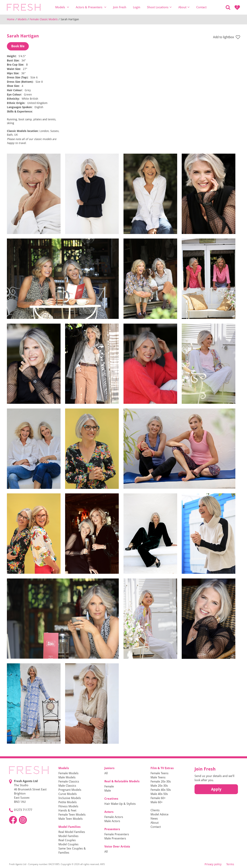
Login (137, 7)
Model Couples (68, 844)
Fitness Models (68, 806)
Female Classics (69, 782)
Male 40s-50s (159, 794)
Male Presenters (115, 838)
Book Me (18, 46)
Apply (216, 789)
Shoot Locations (159, 7)
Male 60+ (157, 802)
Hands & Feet (67, 810)
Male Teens (158, 777)
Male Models (67, 777)
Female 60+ (158, 798)
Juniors (109, 768)
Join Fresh (120, 7)
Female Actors (114, 817)
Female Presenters (117, 834)
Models (62, 7)
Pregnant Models (70, 790)
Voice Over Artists (117, 847)
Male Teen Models (71, 819)
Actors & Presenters (91, 7)
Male (108, 791)
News (154, 819)
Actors (109, 812)
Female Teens (160, 773)
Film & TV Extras (162, 768)
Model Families (69, 827)
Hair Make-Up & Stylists (120, 804)
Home (11, 19)
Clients (155, 810)
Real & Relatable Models (122, 781)
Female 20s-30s (161, 782)
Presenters (112, 829)
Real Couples (67, 840)
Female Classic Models (44, 19)
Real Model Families (72, 832)
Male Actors (112, 821)
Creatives (111, 799)
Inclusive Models (70, 798)
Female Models (68, 773)
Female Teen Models (72, 815)
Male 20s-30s (159, 786)
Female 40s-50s (161, 790)
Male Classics (67, 786)
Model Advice (160, 814)
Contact (201, 7)
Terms (230, 864)
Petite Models (68, 802)
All (106, 773)
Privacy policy (213, 864)
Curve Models (68, 794)
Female (109, 786)
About (184, 7)
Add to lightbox (227, 37)
